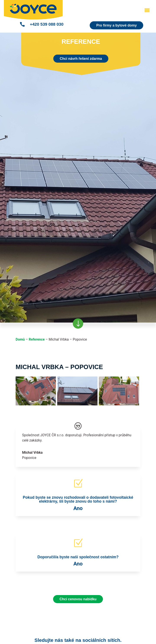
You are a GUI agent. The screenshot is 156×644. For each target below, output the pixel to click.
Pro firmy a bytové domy (116, 25)
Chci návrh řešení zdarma (81, 59)
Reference (37, 339)
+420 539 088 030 (47, 24)
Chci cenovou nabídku (78, 599)
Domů (20, 339)
